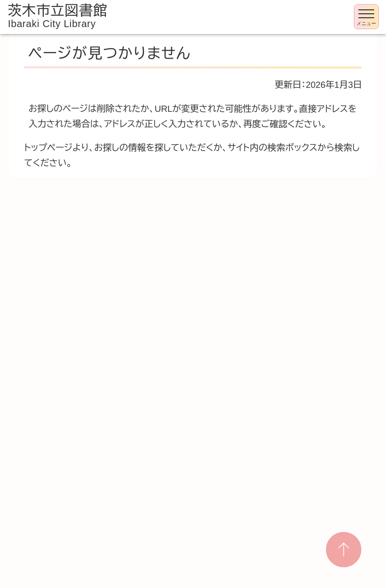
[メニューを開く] (366, 17)
